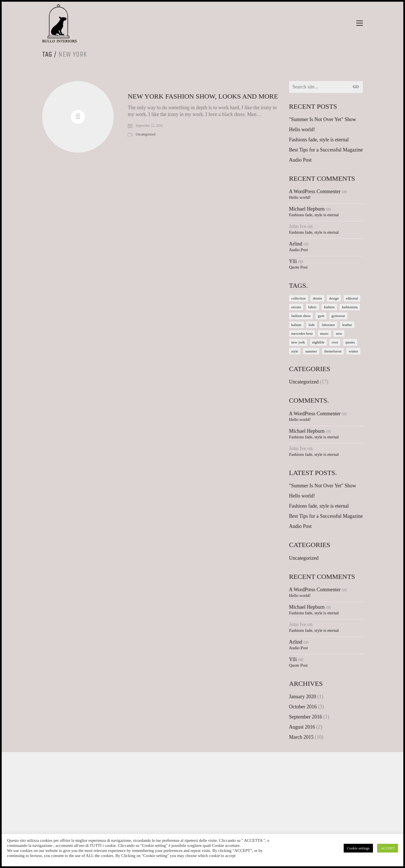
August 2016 (302, 727)
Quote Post (298, 267)
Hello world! (302, 130)
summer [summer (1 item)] (311, 351)
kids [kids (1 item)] (312, 325)
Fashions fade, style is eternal (319, 140)
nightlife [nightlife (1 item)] (318, 342)
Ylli (293, 261)
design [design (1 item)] (334, 298)
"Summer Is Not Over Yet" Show (323, 119)
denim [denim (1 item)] (317, 298)
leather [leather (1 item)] (347, 325)
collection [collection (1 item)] (299, 298)
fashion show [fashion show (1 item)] (301, 316)
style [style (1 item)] (295, 351)
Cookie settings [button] (358, 848)
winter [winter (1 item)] (353, 351)
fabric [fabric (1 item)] (312, 307)
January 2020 (303, 697)
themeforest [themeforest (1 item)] (333, 351)
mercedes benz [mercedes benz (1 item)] (302, 333)
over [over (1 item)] (335, 342)
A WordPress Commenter (315, 191)
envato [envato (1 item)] (296, 307)
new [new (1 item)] (339, 333)
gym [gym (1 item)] (321, 316)
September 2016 (306, 717)
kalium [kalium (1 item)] (296, 325)
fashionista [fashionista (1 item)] (350, 307)
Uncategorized (145, 134)
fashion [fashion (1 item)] (329, 307)
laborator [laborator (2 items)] (328, 325)
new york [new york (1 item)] (298, 342)
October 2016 (303, 707)
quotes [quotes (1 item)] (350, 342)
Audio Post (301, 160)
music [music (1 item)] (324, 333)
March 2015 (301, 737)
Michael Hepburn (307, 209)
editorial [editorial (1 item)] (352, 298)
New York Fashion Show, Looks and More (203, 96)
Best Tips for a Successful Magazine (326, 150)
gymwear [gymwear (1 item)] (338, 316)
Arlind (296, 244)
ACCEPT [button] (388, 848)
